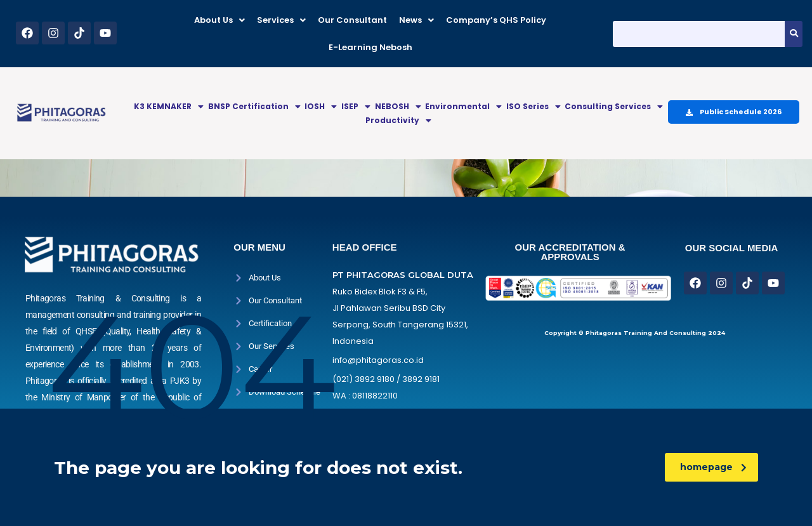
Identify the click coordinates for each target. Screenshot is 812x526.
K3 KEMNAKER (169, 106)
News (416, 20)
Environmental (463, 106)
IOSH (321, 106)
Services (281, 20)
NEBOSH (398, 106)
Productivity (398, 120)
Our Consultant (352, 20)
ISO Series (534, 106)
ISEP (356, 106)
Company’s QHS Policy (496, 20)
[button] (219, 20)
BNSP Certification (254, 106)
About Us (219, 20)
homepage (713, 467)
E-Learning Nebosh (370, 47)
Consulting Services (614, 106)
